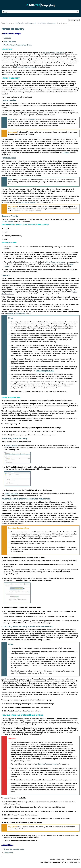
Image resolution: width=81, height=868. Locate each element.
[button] (77, 12)
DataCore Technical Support (48, 764)
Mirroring (7, 38)
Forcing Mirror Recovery (27, 202)
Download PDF (74, 20)
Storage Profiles (7, 221)
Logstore (66, 153)
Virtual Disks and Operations (46, 23)
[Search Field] (40, 12)
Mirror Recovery (10, 41)
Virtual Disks (9, 853)
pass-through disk (59, 53)
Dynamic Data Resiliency (26, 67)
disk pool (46, 53)
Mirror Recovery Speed (55, 262)
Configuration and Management (26, 23)
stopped (32, 119)
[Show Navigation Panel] (3, 5)
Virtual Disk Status (11, 494)
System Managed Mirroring (14, 849)
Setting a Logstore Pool (17, 314)
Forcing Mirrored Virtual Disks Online (18, 45)
